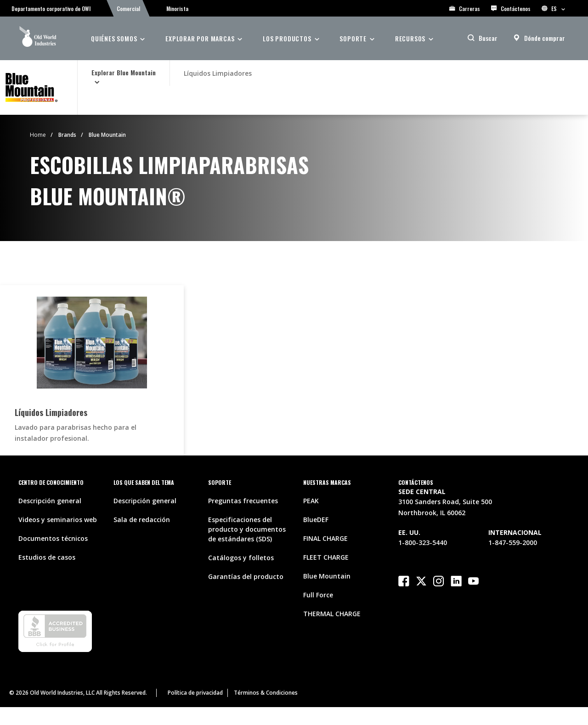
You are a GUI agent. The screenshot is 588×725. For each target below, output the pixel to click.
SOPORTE (353, 38)
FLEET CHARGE (326, 557)
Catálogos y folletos (241, 558)
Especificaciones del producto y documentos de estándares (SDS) (247, 529)
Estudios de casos (47, 557)
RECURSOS (410, 38)
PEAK (311, 501)
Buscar (488, 38)
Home (38, 135)
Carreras (465, 8)
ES (553, 8)
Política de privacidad (195, 693)
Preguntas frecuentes (243, 501)
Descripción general (50, 501)
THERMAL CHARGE (332, 614)
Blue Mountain (107, 135)
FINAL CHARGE (325, 538)
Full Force (318, 595)
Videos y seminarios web (58, 520)
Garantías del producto (246, 576)
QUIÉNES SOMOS (114, 38)
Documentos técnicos (53, 538)
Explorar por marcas (200, 38)
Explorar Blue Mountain (124, 72)
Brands (67, 135)
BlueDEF (316, 520)
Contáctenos (511, 8)
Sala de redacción (142, 520)
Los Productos (287, 38)
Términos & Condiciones (266, 693)
